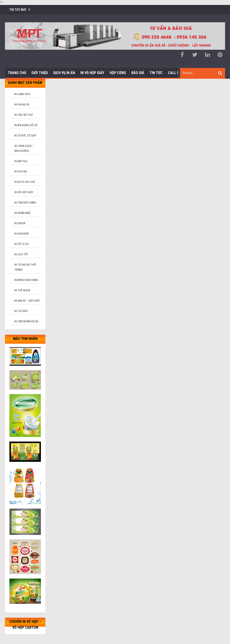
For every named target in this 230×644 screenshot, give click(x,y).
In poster (21, 172)
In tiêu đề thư (23, 115)
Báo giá (138, 73)
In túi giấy (21, 311)
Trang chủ (17, 73)
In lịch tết (21, 254)
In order (20, 223)
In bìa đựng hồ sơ (26, 125)
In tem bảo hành (25, 203)
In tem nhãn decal (27, 321)
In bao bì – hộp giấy (27, 301)
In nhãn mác (23, 213)
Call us (175, 73)
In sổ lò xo (22, 244)
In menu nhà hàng (26, 280)
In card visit (23, 94)
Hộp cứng (118, 73)
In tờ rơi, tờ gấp (25, 136)
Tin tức (156, 73)
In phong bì (22, 104)
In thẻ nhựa (22, 290)
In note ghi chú (25, 182)
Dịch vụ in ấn (64, 73)
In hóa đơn (22, 234)
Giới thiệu (40, 73)
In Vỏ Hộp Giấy (92, 73)
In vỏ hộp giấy (24, 192)
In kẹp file (21, 161)
